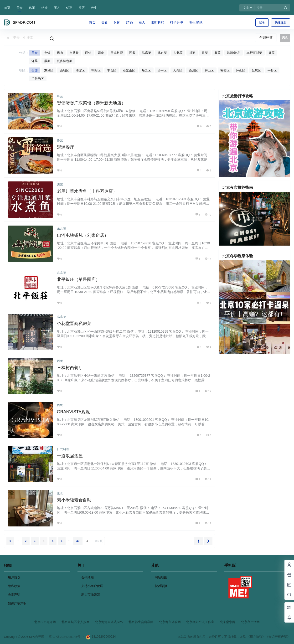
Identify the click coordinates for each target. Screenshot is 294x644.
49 (78, 541)
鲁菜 (205, 53)
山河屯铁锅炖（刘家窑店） (83, 235)
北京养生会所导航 (141, 622)
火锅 (47, 53)
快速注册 (281, 22)
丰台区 (112, 70)
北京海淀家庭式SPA (109, 622)
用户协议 (14, 577)
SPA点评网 (36, 637)
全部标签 (266, 37)
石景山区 (129, 70)
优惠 (69, 8)
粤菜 (217, 53)
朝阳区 (96, 70)
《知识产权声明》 (278, 637)
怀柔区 (241, 70)
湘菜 (35, 61)
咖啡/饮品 (234, 53)
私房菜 (147, 53)
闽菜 (272, 53)
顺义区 (146, 70)
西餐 (132, 53)
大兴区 (178, 70)
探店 (82, 8)
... (18, 540)
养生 (94, 8)
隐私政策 (14, 586)
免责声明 (14, 595)
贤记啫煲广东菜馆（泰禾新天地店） (91, 103)
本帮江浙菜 (254, 53)
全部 (35, 70)
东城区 (49, 70)
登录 (262, 22)
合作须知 (88, 577)
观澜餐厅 (66, 147)
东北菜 (178, 53)
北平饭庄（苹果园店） (78, 279)
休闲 (32, 8)
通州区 (193, 70)
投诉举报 (161, 586)
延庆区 (256, 70)
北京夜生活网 (250, 622)
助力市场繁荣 (91, 595)
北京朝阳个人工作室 (200, 622)
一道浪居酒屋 (70, 456)
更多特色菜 (64, 61)
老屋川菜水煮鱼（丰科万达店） (87, 191)
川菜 (192, 53)
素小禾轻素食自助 (74, 500)
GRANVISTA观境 (74, 412)
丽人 (57, 8)
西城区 (64, 70)
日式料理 (117, 53)
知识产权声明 (17, 603)
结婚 (44, 8)
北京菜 (162, 53)
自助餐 (74, 53)
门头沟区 (38, 79)
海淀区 (80, 70)
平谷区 (272, 70)
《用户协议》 (256, 637)
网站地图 (161, 577)
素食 (101, 53)
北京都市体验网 (170, 622)
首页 (7, 8)
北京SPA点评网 (45, 622)
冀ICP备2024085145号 (64, 637)
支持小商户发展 (92, 586)
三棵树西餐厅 (70, 368)
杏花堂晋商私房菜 (74, 324)
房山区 (209, 70)
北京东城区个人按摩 (75, 622)
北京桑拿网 (228, 622)
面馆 (88, 53)
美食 (20, 8)
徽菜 (47, 61)
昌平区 (162, 70)
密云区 (225, 70)
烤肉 (60, 53)
